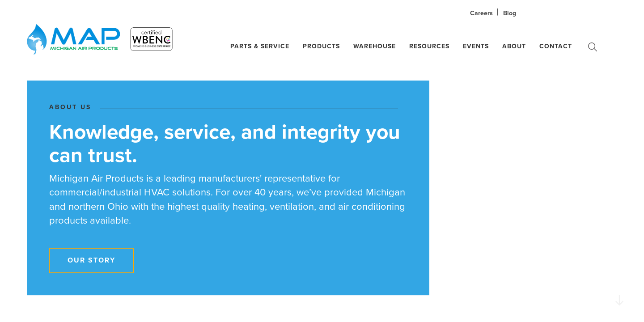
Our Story (91, 260)
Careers (481, 13)
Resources (429, 46)
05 (617, 190)
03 (616, 163)
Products (321, 46)
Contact (556, 46)
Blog (510, 13)
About (514, 46)
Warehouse (375, 46)
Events (476, 46)
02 (617, 150)
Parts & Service (260, 46)
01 (616, 136)
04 (617, 176)
